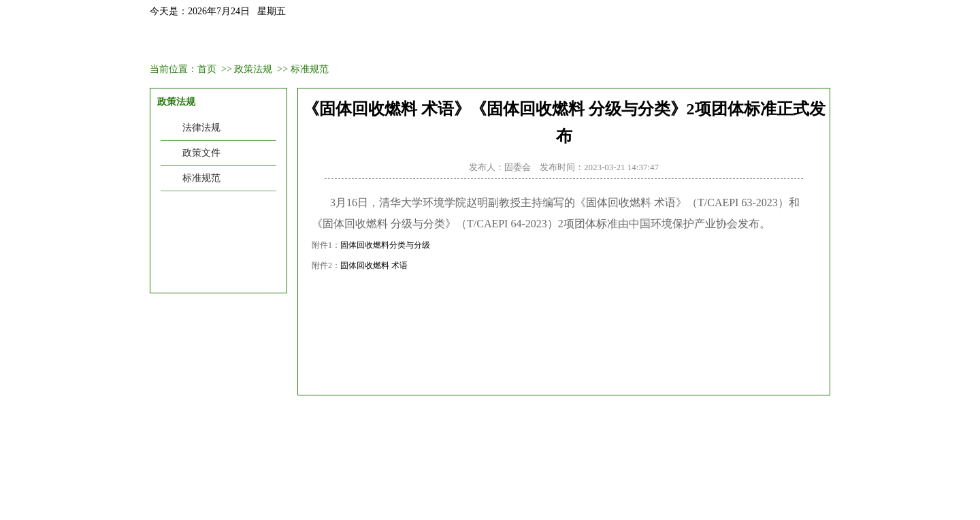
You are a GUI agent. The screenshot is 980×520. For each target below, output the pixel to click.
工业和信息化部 (525, 419)
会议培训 (386, 43)
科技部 (589, 419)
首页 (184, 43)
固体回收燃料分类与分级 (385, 245)
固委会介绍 (251, 43)
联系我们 (790, 43)
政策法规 (588, 43)
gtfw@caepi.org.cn (385, 489)
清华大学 (638, 419)
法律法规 (201, 128)
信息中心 (723, 43)
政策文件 (201, 153)
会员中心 (453, 43)
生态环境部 (332, 419)
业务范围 (521, 43)
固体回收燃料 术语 (374, 265)
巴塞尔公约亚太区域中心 (424, 419)
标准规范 (310, 69)
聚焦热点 (655, 43)
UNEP (685, 419)
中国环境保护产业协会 (245, 419)
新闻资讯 (318, 43)
